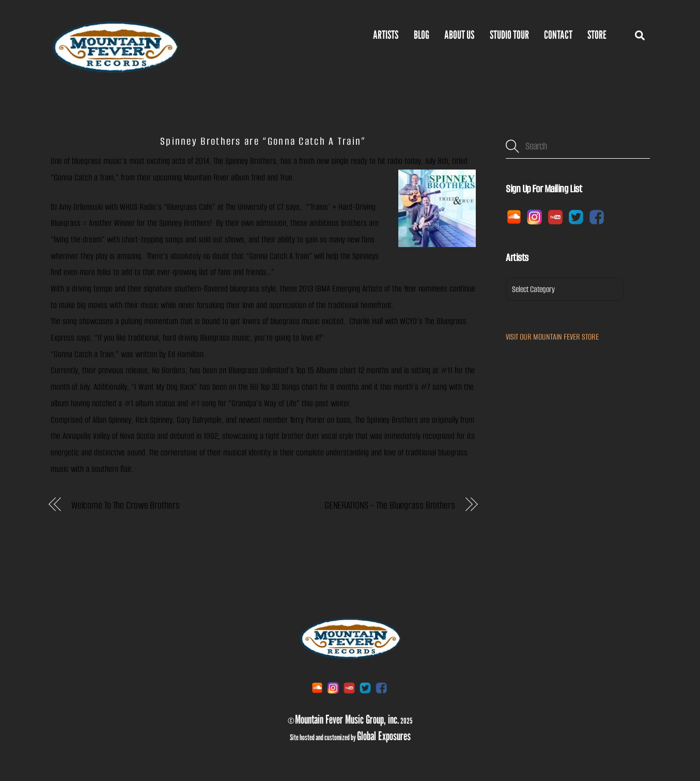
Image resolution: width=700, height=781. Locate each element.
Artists (386, 35)
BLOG (422, 35)
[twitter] (576, 216)
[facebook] (597, 216)
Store (597, 35)
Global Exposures (384, 736)
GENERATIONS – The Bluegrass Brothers (390, 505)
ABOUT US (459, 35)
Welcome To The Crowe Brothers (126, 505)
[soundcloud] (514, 216)
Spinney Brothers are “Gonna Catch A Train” (263, 141)
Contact (558, 35)
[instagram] (535, 216)
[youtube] (555, 216)
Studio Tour (509, 35)
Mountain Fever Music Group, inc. (347, 719)
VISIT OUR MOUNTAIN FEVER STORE (552, 337)
